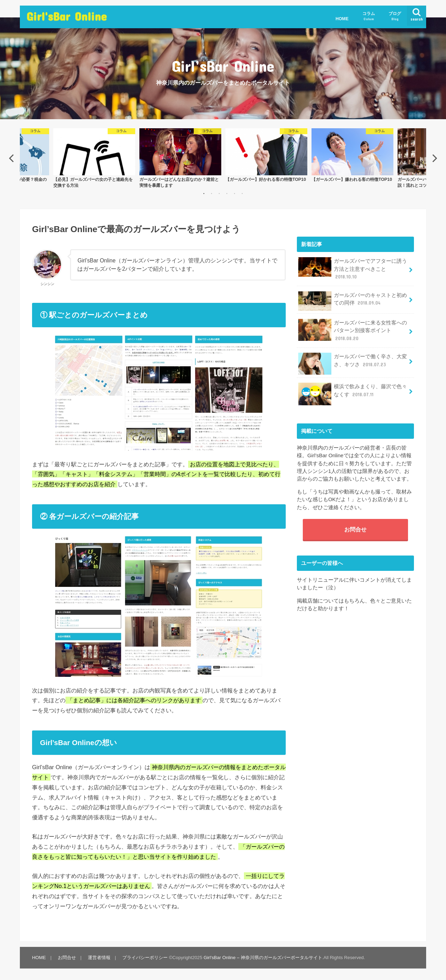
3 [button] (219, 193)
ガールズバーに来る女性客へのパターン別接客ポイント (353, 330)
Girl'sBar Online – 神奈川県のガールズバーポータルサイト (263, 958)
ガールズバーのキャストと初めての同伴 (353, 301)
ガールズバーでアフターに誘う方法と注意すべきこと (353, 269)
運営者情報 (99, 958)
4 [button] (227, 193)
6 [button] (242, 193)
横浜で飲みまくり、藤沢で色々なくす (353, 393)
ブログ (395, 16)
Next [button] (435, 158)
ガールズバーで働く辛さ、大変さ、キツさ (353, 363)
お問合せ (355, 529)
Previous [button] (11, 158)
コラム (369, 16)
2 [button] (212, 193)
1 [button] (204, 193)
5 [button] (234, 193)
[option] (266, 155)
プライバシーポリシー (145, 958)
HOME (342, 19)
